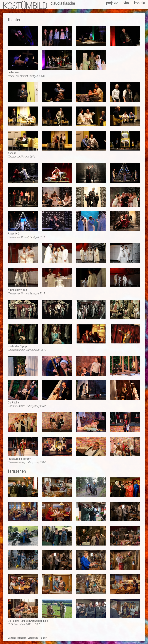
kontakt (140, 3)
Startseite (12, 638)
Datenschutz (33, 638)
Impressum (22, 638)
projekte (112, 3)
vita (126, 3)
